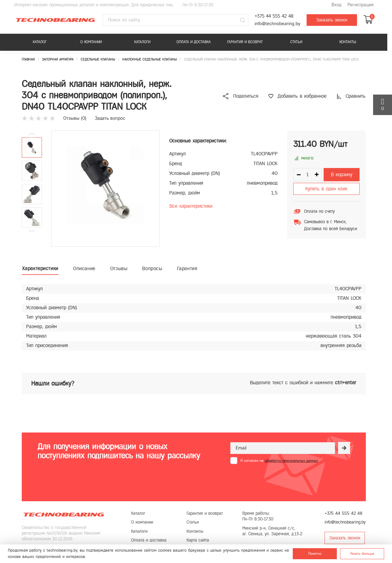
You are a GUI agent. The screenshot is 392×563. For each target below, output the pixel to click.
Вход (336, 5)
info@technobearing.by (277, 24)
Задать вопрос (110, 118)
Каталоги (142, 42)
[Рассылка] (344, 448)
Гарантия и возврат (245, 42)
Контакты (348, 42)
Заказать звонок (332, 20)
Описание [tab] (84, 268)
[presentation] (278, 479)
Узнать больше (362, 554)
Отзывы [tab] (119, 268)
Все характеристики (191, 206)
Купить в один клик (326, 189)
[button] (32, 231)
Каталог (40, 42)
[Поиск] (243, 20)
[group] (106, 189)
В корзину (342, 174)
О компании (91, 42)
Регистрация (360, 5)
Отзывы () (75, 118)
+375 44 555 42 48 (274, 16)
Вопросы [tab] (152, 268)
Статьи (296, 42)
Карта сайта (198, 540)
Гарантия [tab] (187, 268)
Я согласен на (279, 461)
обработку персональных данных (291, 461)
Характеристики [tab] (40, 268)
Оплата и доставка (194, 42)
